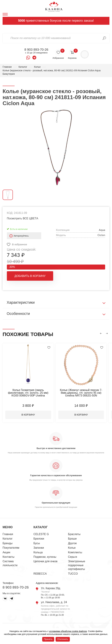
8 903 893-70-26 (36, 50)
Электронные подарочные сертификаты (77, 565)
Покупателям (11, 548)
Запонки (39, 548)
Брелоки (39, 539)
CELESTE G (41, 534)
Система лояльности (10, 563)
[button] (101, 333)
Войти (85, 54)
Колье (37, 67)
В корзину (28, 415)
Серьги (73, 557)
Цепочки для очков (45, 561)
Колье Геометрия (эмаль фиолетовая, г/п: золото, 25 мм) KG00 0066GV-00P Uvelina (28, 393)
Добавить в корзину (30, 276)
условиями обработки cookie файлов (68, 631)
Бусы (37, 543)
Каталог (23, 67)
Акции (6, 552)
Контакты (8, 557)
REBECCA (40, 574)
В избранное (20, 244)
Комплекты (75, 552)
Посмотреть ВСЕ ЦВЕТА (23, 219)
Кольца (38, 552)
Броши (72, 539)
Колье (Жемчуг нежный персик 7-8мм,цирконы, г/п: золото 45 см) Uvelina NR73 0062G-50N (81, 393)
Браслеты (74, 534)
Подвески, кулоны (45, 557)
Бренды (8, 543)
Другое (72, 543)
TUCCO (73, 574)
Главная (7, 67)
